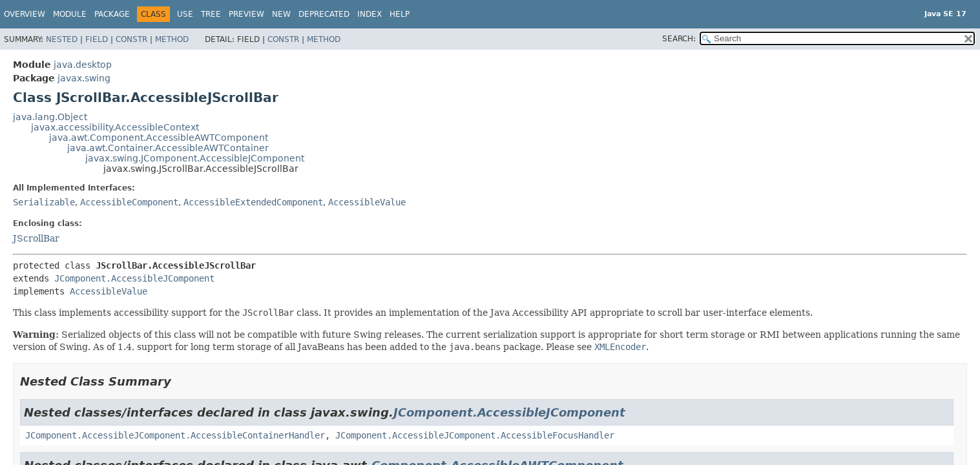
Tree (211, 14)
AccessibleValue (367, 202)
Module (70, 14)
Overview (25, 14)
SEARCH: (679, 39)
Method (172, 39)
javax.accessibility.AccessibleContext (115, 127)
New (281, 14)
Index (370, 14)
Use (185, 14)
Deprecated (324, 14)
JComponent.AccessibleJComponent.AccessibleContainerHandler (175, 435)
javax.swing (84, 78)
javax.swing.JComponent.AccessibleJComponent (195, 158)
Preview (246, 14)
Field (97, 39)
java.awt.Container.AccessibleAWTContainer (168, 148)
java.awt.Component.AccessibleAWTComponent (159, 138)
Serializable (44, 202)
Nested (62, 39)
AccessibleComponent (129, 202)
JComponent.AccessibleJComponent (134, 278)
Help (400, 14)
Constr (131, 39)
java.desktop (83, 65)
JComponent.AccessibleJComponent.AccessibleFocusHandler (475, 435)
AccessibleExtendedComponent (253, 202)
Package (112, 14)
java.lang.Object (50, 117)
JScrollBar (36, 238)
